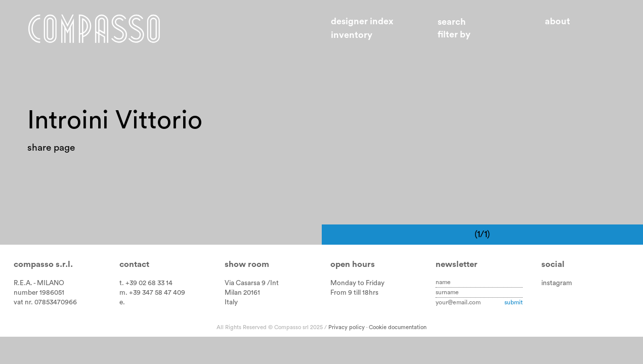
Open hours (353, 264)
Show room (247, 264)
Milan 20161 (242, 293)
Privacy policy (347, 327)
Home (94, 29)
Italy (231, 302)
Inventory (352, 35)
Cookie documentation (398, 327)
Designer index (362, 21)
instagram (557, 283)
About (558, 21)
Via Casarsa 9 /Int (252, 283)
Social (553, 264)
